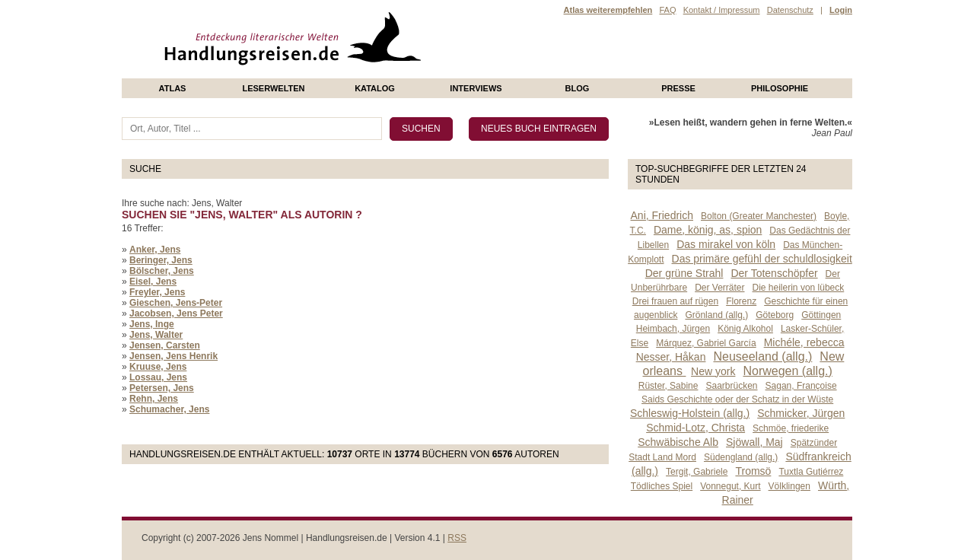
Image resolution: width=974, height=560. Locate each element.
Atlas (173, 88)
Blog (578, 88)
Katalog (375, 88)
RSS (457, 538)
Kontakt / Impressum (722, 10)
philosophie (780, 88)
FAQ (667, 10)
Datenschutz (790, 10)
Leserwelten (273, 88)
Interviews (476, 88)
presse (678, 88)
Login (841, 10)
